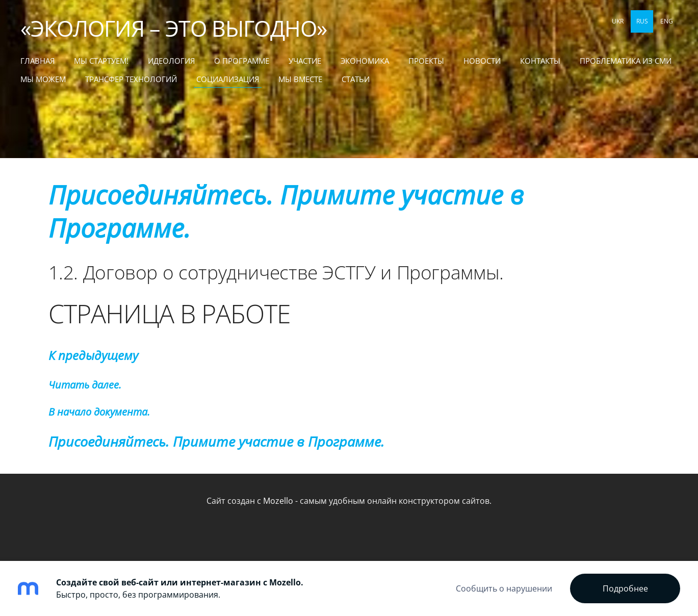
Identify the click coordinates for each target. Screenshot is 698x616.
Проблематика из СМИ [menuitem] (626, 61)
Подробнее (625, 588)
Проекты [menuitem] (426, 61)
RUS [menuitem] (642, 21)
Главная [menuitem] (37, 61)
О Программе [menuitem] (242, 61)
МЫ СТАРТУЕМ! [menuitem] (101, 61)
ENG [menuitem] (667, 21)
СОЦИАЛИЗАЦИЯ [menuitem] (228, 79)
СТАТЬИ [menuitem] (356, 79)
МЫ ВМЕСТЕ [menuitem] (300, 79)
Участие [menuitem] (305, 61)
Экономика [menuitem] (365, 61)
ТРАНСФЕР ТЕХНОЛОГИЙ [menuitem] (131, 79)
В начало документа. (99, 412)
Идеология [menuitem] (171, 61)
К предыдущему (93, 355)
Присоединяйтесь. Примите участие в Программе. (286, 211)
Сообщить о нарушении (504, 588)
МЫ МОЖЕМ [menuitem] (43, 79)
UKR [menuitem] (618, 21)
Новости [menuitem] (482, 61)
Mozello (278, 501)
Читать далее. (85, 385)
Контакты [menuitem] (540, 61)
